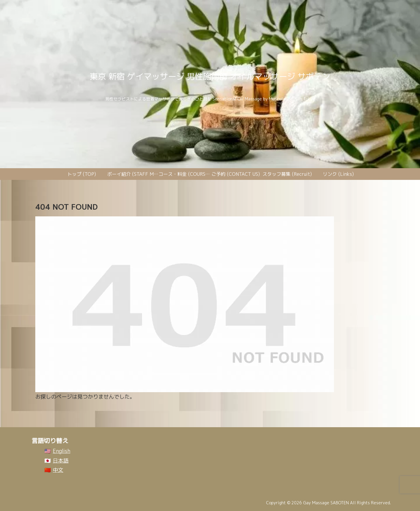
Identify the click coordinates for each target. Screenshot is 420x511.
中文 (58, 470)
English (62, 451)
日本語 (61, 461)
